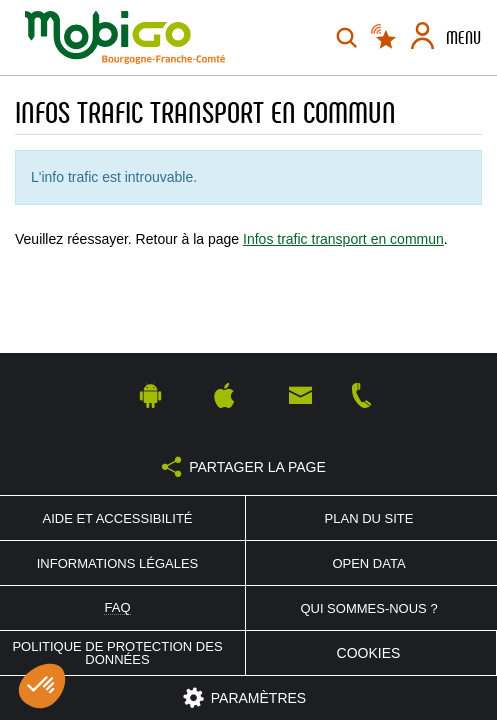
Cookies (369, 653)
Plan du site (369, 518)
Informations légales (118, 563)
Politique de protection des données (117, 653)
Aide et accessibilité (117, 518)
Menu (463, 38)
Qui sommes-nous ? (368, 608)
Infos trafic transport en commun (343, 239)
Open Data (368, 563)
